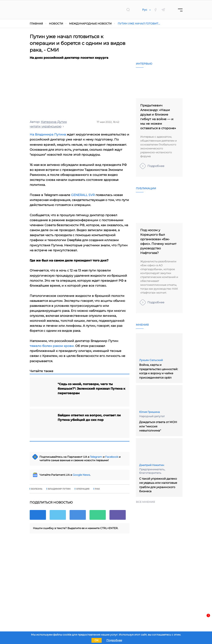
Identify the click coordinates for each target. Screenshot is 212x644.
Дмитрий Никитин (152, 465)
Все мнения (145, 502)
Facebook (112, 457)
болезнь (37, 489)
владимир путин (59, 489)
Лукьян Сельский (151, 360)
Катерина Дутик (54, 122)
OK (97, 640)
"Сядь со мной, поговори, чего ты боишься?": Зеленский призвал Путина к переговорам (91, 389)
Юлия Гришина (149, 412)
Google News (81, 475)
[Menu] (180, 10)
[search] (128, 10)
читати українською (46, 126)
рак (97, 489)
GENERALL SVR (83, 195)
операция (83, 489)
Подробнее (156, 166)
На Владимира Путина (48, 134)
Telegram (96, 457)
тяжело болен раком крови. (52, 346)
